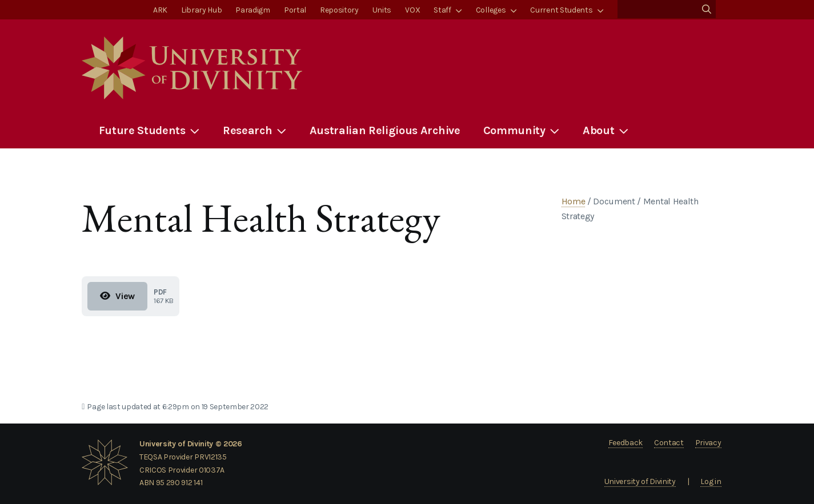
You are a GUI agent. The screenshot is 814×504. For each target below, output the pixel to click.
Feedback (625, 443)
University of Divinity (640, 481)
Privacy (708, 443)
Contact (669, 443)
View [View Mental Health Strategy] (117, 296)
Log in (711, 481)
